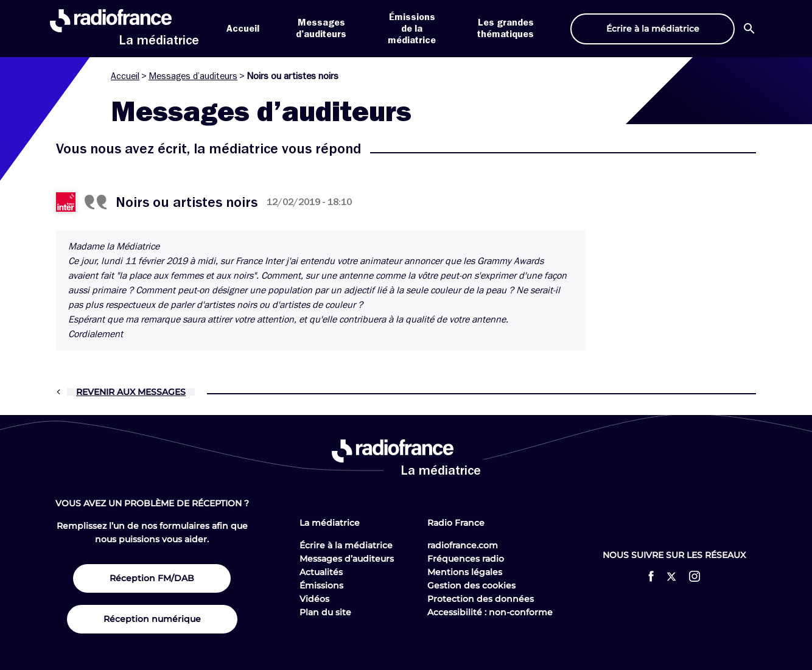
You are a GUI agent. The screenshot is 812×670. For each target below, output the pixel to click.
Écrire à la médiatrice (346, 545)
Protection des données (481, 599)
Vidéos (314, 599)
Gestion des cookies (471, 585)
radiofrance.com (463, 545)
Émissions (321, 585)
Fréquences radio (466, 559)
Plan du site (325, 612)
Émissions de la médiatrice (412, 29)
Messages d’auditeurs (193, 76)
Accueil (243, 29)
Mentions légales (465, 572)
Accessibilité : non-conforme (490, 612)
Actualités (321, 572)
